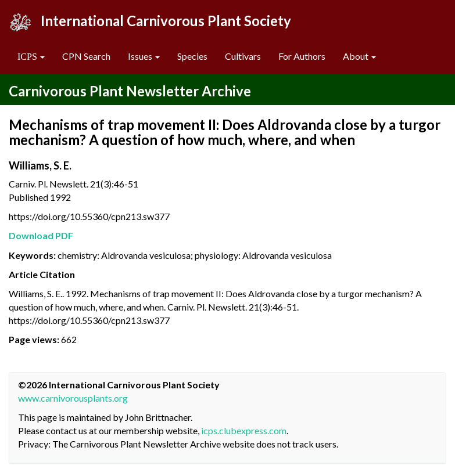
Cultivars (243, 56)
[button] (31, 57)
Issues (144, 56)
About (359, 56)
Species (192, 56)
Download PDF (41, 235)
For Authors (302, 56)
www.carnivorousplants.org (73, 398)
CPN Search (86, 56)
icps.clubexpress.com (244, 430)
